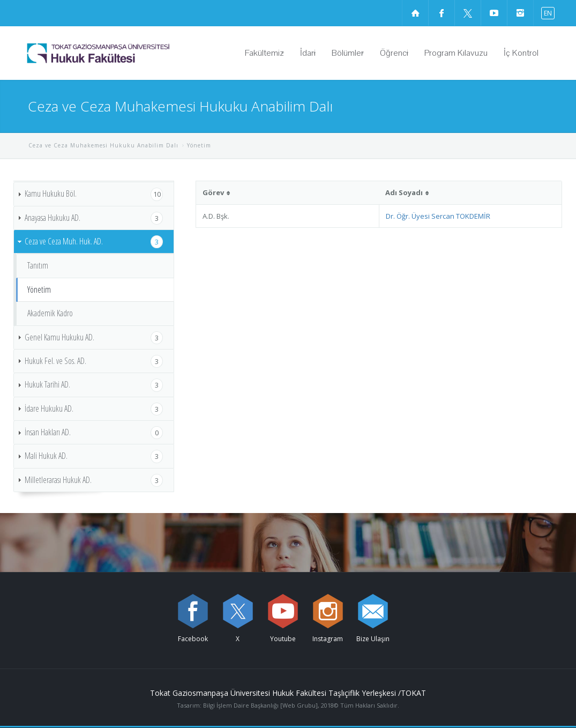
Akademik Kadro (50, 313)
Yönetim (39, 289)
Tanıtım (38, 265)
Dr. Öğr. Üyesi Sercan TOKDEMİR (438, 216)
